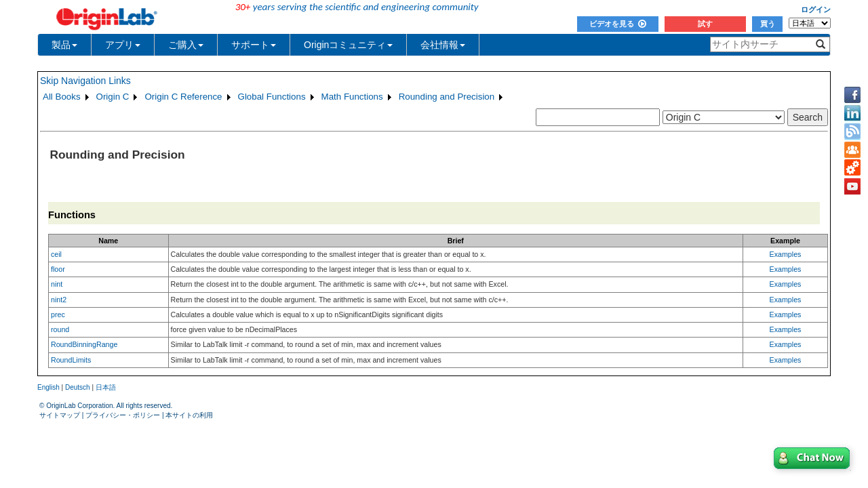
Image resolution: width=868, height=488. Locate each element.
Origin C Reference (183, 97)
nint (57, 284)
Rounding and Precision (447, 97)
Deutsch (78, 387)
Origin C (113, 97)
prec (58, 314)
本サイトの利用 (189, 415)
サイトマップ (60, 415)
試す (705, 24)
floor (58, 269)
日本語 (106, 387)
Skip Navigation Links (85, 81)
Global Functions (272, 97)
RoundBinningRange (84, 344)
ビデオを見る (618, 24)
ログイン (816, 9)
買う (768, 24)
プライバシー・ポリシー (123, 415)
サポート (254, 45)
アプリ (123, 45)
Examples (786, 254)
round (60, 329)
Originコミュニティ (348, 45)
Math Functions (352, 97)
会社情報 (443, 45)
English (48, 387)
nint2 (59, 300)
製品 (64, 45)
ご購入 (186, 45)
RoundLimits (71, 360)
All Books (62, 97)
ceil (56, 254)
